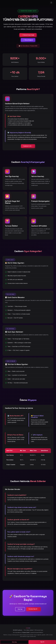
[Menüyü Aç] (51, 3)
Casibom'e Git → (28, 146)
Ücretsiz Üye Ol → (34, 609)
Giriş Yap (20, 609)
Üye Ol (42, 642)
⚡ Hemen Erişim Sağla (28, 35)
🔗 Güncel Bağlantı (28, 40)
